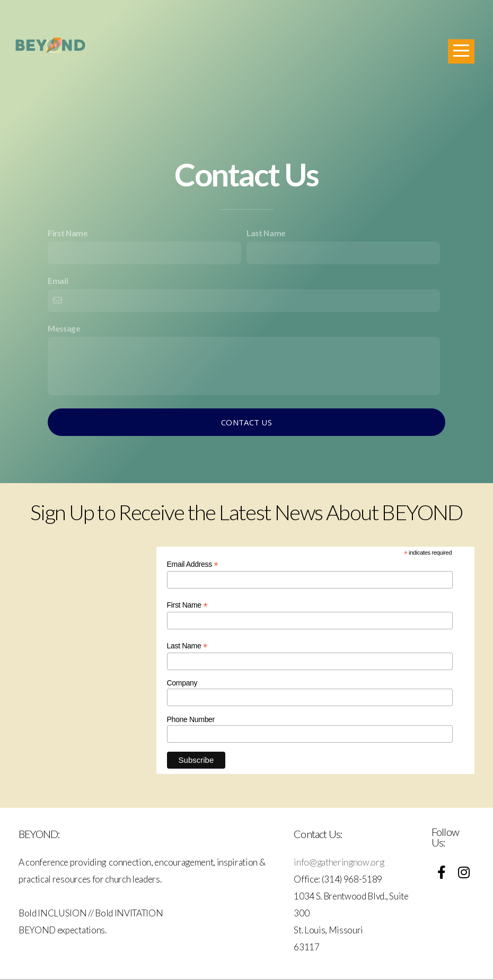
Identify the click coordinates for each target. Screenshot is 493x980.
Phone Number (191, 719)
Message (64, 328)
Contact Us (247, 422)
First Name (68, 233)
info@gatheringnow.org (340, 862)
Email (58, 281)
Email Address (193, 564)
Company (182, 683)
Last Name (266, 233)
